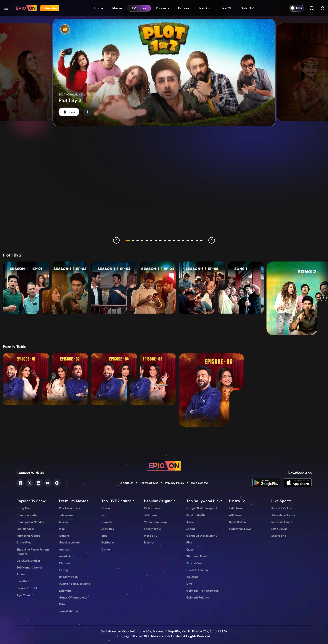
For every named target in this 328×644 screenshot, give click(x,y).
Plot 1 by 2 (151, 536)
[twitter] (29, 482)
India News (236, 508)
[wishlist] (91, 111)
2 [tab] (134, 240)
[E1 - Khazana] (26, 288)
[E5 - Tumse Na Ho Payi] (202, 288)
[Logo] (26, 8)
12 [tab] (179, 240)
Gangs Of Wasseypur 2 (202, 536)
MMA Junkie (279, 529)
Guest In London (70, 542)
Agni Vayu (23, 595)
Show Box (108, 529)
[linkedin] (39, 482)
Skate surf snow (282, 522)
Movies (117, 8)
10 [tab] (170, 240)
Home (99, 8)
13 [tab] (184, 240)
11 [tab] (175, 240)
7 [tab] (157, 240)
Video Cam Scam (155, 522)
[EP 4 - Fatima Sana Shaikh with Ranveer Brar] (114, 379)
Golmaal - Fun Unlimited (202, 591)
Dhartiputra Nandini (30, 522)
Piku (62, 529)
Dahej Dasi (24, 508)
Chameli (64, 563)
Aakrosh (65, 549)
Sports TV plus (281, 508)
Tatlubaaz (151, 515)
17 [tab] (202, 240)
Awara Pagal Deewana (75, 584)
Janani (21, 574)
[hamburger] (6, 8)
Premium (205, 8)
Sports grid (279, 536)
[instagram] (57, 482)
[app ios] (298, 483)
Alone (190, 522)
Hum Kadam (25, 581)
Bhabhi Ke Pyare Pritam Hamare (33, 552)
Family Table (152, 529)
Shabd (191, 529)
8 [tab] (161, 240)
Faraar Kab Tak (27, 588)
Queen (63, 522)
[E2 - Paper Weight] (65, 288)
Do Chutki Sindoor (28, 561)
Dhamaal (65, 591)
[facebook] (20, 482)
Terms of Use (149, 483)
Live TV (226, 8)
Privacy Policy (175, 483)
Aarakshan (67, 556)
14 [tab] (189, 240)
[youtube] (48, 482)
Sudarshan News (240, 529)
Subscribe (50, 8)
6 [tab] (152, 240)
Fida (62, 604)
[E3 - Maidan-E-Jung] (114, 288)
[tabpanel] (164, 69)
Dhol (189, 584)
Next (323, 298)
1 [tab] (128, 240)
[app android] (268, 483)
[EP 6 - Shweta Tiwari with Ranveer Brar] (211, 390)
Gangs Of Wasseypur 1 (74, 597)
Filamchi (107, 522)
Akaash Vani (195, 563)
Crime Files (24, 542)
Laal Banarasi (26, 529)
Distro (106, 549)
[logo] (164, 465)
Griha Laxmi (152, 508)
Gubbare (108, 542)
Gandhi (64, 536)
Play (70, 111)
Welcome (192, 577)
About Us (127, 483)
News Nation (237, 522)
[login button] (323, 8)
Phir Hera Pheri (69, 508)
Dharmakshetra (27, 515)
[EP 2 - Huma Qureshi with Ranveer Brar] (65, 379)
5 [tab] (148, 240)
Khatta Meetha (196, 515)
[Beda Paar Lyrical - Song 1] (241, 288)
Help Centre (199, 483)
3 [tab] (138, 240)
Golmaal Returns (198, 597)
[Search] (312, 8)
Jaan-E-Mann (68, 611)
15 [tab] (193, 240)
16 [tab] (198, 240)
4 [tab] (143, 240)
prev (115, 240)
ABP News (236, 515)
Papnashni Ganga (28, 536)
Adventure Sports (283, 515)
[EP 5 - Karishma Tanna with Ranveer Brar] (153, 379)
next (213, 240)
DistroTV (247, 8)
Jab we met (67, 515)
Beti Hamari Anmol (29, 567)
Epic (104, 536)
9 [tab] (166, 240)
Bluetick (149, 542)
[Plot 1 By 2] (164, 72)
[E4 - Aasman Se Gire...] (153, 288)
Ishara (106, 508)
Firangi (64, 570)
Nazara (106, 515)
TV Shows (139, 8)
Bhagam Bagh (68, 577)
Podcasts (162, 8)
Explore (184, 8)
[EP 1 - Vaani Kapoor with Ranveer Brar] (26, 379)
